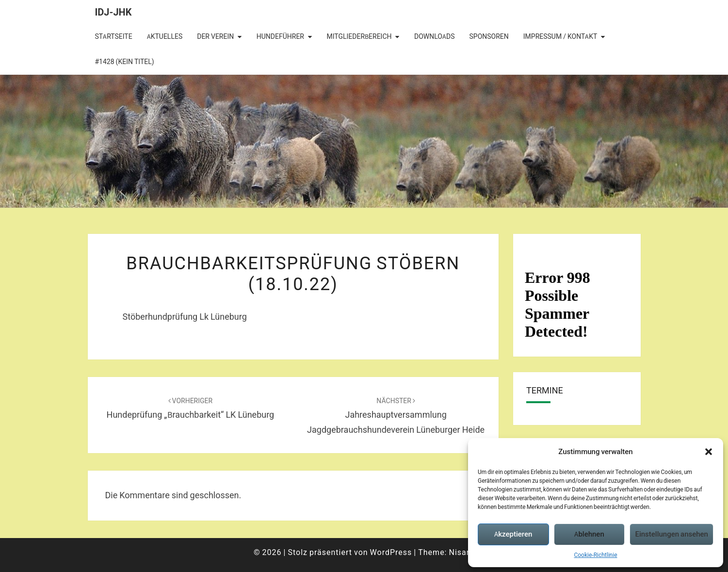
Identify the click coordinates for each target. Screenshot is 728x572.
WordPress (391, 552)
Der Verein (215, 36)
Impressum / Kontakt (560, 36)
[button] (709, 452)
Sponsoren (489, 36)
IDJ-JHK (113, 12)
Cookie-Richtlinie (595, 555)
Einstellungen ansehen (671, 534)
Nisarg (461, 552)
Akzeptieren (513, 534)
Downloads (434, 36)
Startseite (114, 36)
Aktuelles (165, 36)
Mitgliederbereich (359, 36)
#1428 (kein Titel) (125, 62)
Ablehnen (589, 534)
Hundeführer (280, 36)
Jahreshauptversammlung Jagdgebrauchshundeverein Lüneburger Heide (396, 416)
